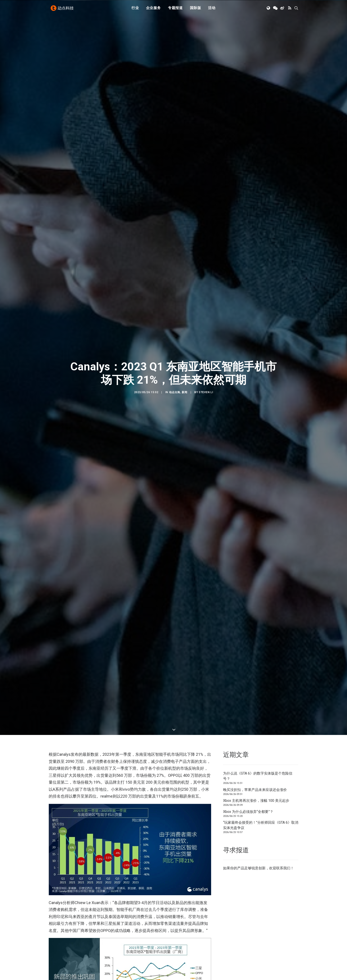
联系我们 (283, 511)
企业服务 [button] (153, 9)
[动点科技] (63, 10)
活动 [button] (212, 9)
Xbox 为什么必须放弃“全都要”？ (248, 454)
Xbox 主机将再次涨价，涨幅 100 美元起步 (256, 443)
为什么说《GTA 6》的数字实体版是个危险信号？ (258, 418)
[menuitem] (135, 10)
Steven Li (206, 213)
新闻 (184, 213)
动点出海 (175, 213)
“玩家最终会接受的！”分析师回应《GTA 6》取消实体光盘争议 (261, 468)
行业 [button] (135, 9)
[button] (269, 10)
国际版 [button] (195, 9)
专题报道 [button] (175, 9)
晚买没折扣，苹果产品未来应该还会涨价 (255, 432)
